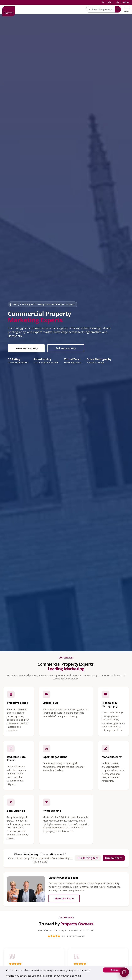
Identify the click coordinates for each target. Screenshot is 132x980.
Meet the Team (64, 898)
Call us (109, 2)
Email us (125, 2)
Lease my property (26, 348)
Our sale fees (114, 858)
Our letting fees (88, 858)
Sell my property (66, 348)
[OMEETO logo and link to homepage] (9, 11)
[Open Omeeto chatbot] (124, 972)
